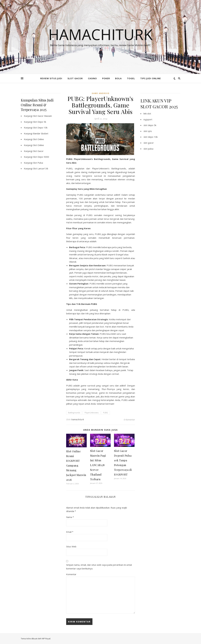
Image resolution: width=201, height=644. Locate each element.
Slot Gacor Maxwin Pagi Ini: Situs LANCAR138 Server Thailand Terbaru (98, 465)
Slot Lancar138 (41, 168)
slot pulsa (148, 149)
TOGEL (131, 78)
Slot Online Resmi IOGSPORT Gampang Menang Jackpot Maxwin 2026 (76, 465)
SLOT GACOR (75, 78)
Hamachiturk (100, 34)
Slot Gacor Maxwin (42, 116)
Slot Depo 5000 (41, 157)
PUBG (106, 413)
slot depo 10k (151, 137)
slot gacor (149, 143)
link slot (147, 113)
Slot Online (38, 139)
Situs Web (71, 546)
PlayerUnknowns (92, 413)
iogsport (148, 119)
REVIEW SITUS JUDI (51, 78)
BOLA (118, 78)
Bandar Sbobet (41, 133)
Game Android (101, 93)
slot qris (148, 131)
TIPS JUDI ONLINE (151, 78)
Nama (70, 517)
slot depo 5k (150, 125)
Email (70, 532)
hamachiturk (78, 419)
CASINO (92, 78)
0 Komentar (129, 420)
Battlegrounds (74, 413)
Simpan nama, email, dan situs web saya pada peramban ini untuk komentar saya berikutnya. (99, 567)
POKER (106, 78)
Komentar (71, 574)
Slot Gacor (38, 151)
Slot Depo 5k (40, 122)
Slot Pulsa (38, 163)
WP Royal (46, 639)
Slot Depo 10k (40, 128)
